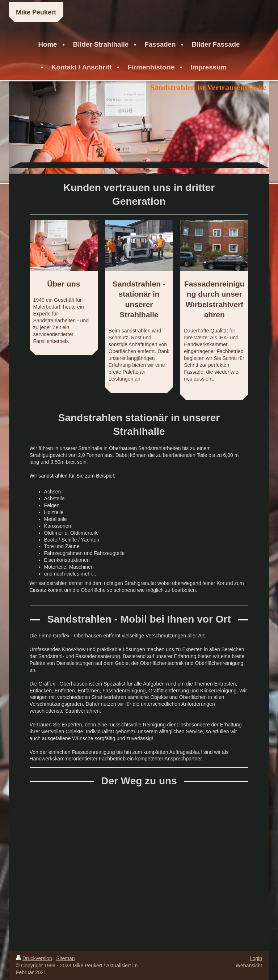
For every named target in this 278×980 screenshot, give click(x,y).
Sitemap (65, 958)
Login (256, 958)
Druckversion (34, 958)
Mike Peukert (36, 12)
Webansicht (249, 966)
